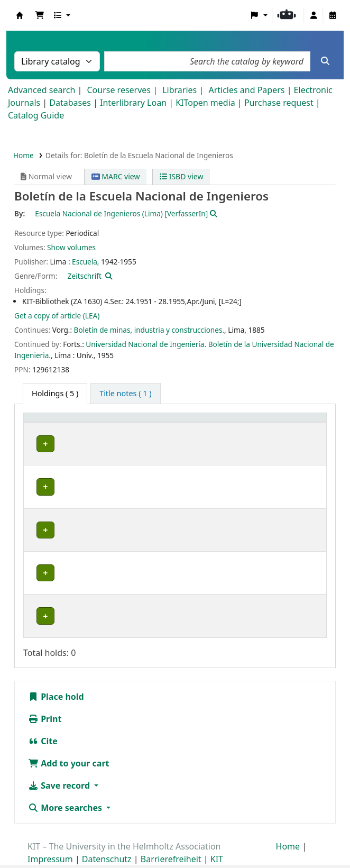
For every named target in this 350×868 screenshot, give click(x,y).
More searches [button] (66, 787)
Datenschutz (107, 838)
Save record (60, 764)
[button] (40, 15)
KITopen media (205, 103)
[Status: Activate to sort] (291, 428)
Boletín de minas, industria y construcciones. (149, 330)
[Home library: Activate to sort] (61, 428)
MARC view (116, 176)
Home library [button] (53, 434)
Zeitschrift (85, 276)
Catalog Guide (36, 115)
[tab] (125, 394)
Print (45, 698)
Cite (43, 720)
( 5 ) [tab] (55, 393)
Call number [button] (199, 434)
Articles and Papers (246, 90)
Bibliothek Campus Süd (51, 530)
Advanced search (42, 90)
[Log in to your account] (314, 15)
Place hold (56, 675)
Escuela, (85, 262)
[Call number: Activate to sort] (213, 428)
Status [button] (272, 434)
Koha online (20, 15)
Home (24, 155)
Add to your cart (69, 742)
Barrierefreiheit (171, 838)
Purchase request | (282, 103)
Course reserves (119, 90)
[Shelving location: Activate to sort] (135, 428)
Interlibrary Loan (133, 103)
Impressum (50, 838)
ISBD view (181, 176)
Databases (70, 103)
